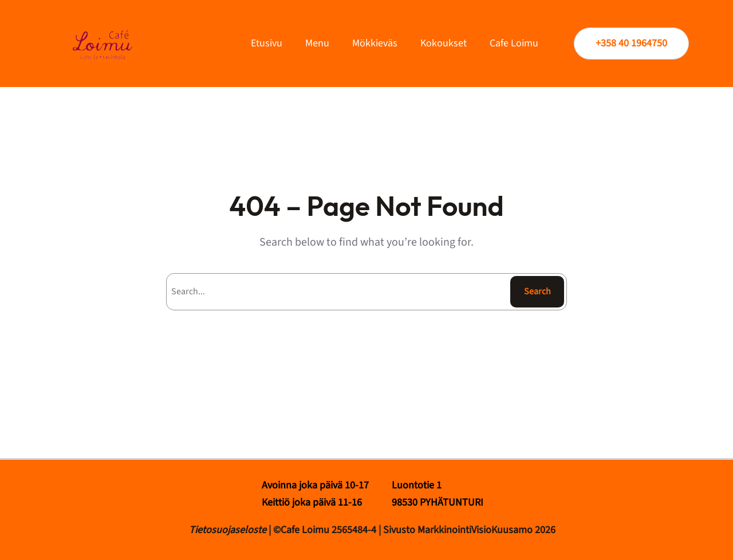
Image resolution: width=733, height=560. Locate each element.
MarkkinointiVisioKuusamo (476, 530)
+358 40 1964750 (631, 43)
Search (537, 291)
